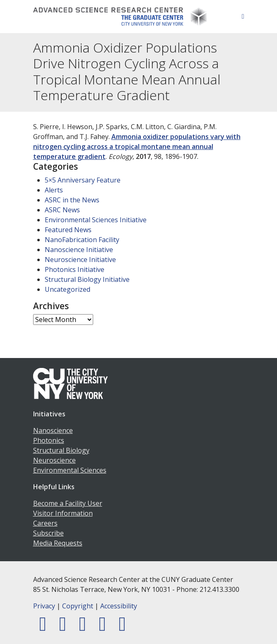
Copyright (78, 606)
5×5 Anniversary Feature (83, 180)
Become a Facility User (68, 503)
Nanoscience (53, 430)
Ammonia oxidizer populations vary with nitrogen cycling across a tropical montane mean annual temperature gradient (137, 147)
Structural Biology (61, 450)
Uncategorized (67, 289)
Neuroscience (54, 460)
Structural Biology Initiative (87, 279)
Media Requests (58, 543)
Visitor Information (63, 513)
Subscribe (48, 533)
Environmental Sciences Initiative (96, 220)
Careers (45, 523)
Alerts (54, 190)
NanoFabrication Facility (82, 240)
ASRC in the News (72, 200)
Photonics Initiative (75, 269)
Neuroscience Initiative (80, 260)
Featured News (68, 230)
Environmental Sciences (70, 470)
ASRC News (62, 210)
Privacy (44, 606)
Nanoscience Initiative (79, 250)
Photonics (49, 440)
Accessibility (119, 606)
